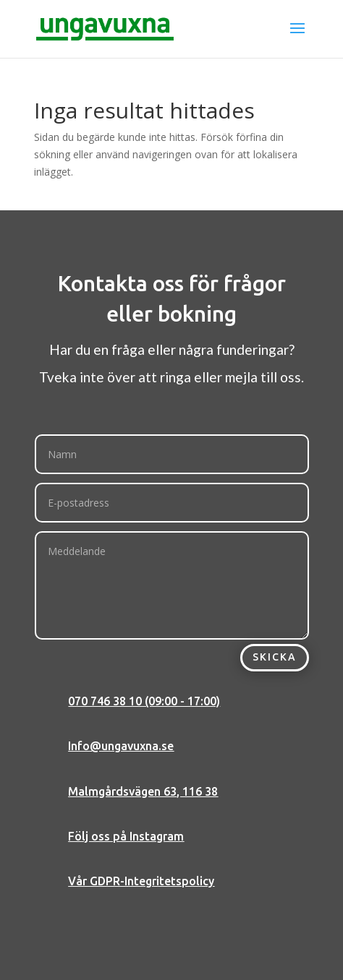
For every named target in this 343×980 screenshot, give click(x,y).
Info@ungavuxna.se (121, 746)
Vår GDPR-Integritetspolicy (141, 881)
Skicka (275, 657)
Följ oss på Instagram (126, 836)
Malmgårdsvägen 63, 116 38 (143, 791)
